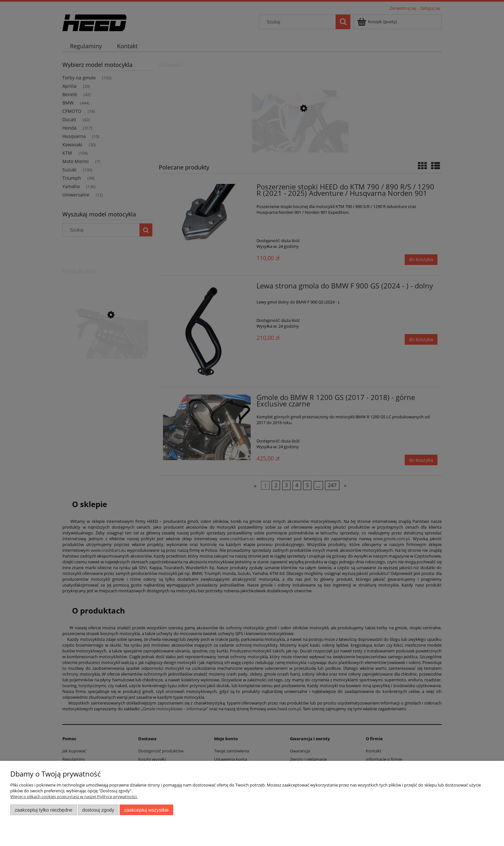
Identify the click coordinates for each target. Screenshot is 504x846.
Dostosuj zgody (98, 810)
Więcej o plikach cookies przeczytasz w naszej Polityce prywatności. (74, 796)
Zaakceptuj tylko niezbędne (44, 810)
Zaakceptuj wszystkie (146, 810)
